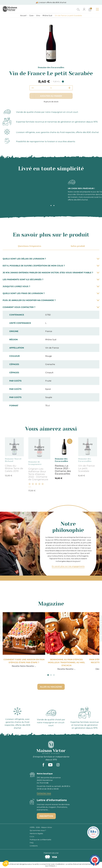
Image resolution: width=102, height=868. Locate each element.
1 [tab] (48, 206)
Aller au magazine (51, 687)
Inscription (46, 816)
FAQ (32, 843)
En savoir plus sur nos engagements (68, 566)
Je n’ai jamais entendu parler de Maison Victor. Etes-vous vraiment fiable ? (51, 273)
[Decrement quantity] (33, 88)
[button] (6, 863)
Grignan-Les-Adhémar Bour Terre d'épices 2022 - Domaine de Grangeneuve (38, 474)
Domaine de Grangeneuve (35, 463)
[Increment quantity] (69, 88)
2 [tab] (51, 206)
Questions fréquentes (29, 246)
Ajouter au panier (51, 96)
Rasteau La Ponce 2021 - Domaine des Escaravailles (63, 470)
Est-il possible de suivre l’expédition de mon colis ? (51, 266)
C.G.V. (32, 837)
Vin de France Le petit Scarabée (86, 468)
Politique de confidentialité (40, 840)
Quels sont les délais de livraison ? (51, 259)
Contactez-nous (44, 793)
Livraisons (34, 846)
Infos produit (77, 246)
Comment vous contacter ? (51, 307)
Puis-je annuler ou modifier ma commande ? (51, 300)
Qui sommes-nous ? (38, 830)
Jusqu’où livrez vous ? (51, 286)
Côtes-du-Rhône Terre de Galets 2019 (14, 468)
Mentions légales (36, 833)
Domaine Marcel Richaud (13, 460)
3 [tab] (54, 206)
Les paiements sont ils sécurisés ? (51, 279)
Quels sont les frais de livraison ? (51, 293)
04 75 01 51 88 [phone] (43, 783)
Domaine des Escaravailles (51, 67)
